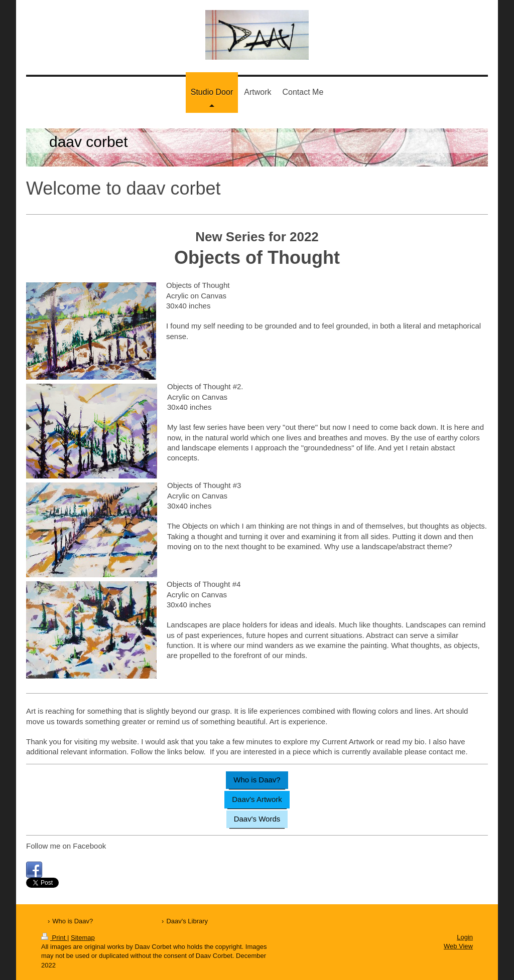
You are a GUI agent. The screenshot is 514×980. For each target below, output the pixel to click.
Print (54, 938)
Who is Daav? (257, 780)
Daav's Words (257, 819)
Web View (458, 946)
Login (465, 937)
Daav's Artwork (257, 799)
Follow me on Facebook (66, 846)
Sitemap (83, 938)
